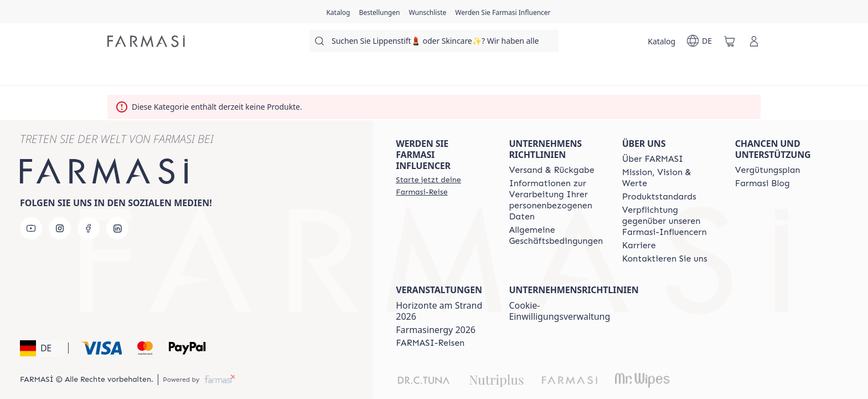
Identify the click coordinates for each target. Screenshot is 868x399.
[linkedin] (117, 228)
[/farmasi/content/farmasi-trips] (430, 343)
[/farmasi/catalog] (338, 12)
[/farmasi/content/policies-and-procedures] (556, 200)
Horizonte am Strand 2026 (439, 311)
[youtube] (31, 228)
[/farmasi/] (146, 41)
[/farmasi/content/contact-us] (665, 259)
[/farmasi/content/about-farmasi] (653, 159)
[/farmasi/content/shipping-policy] (551, 170)
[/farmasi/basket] (730, 41)
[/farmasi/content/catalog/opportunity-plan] (768, 170)
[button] (42, 348)
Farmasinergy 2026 (436, 330)
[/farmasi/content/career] (639, 245)
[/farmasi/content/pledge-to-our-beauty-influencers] (669, 221)
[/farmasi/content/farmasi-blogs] (763, 183)
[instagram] (60, 228)
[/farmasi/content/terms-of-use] (556, 236)
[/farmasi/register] (379, 12)
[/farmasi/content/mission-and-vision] (669, 178)
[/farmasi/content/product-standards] (659, 197)
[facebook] (89, 228)
